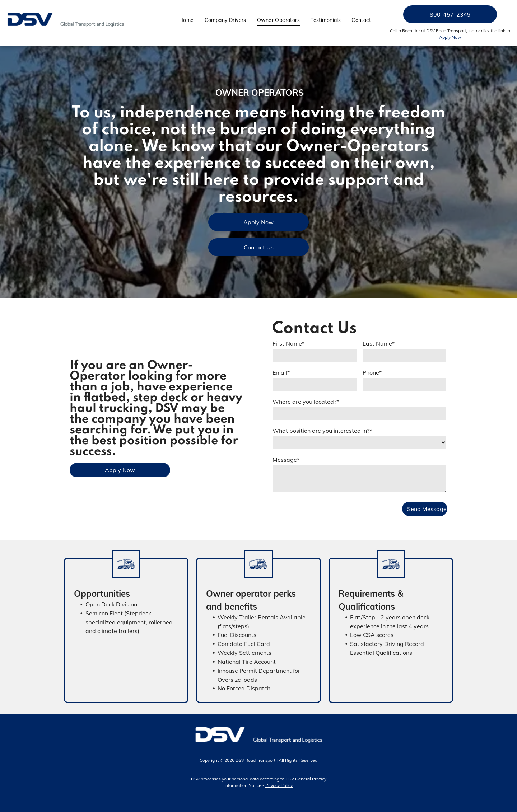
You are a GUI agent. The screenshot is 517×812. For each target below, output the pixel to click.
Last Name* (379, 343)
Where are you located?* (306, 402)
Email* (281, 372)
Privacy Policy (279, 785)
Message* (286, 460)
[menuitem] (187, 20)
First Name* (288, 343)
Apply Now (450, 37)
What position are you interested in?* (322, 431)
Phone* (372, 372)
